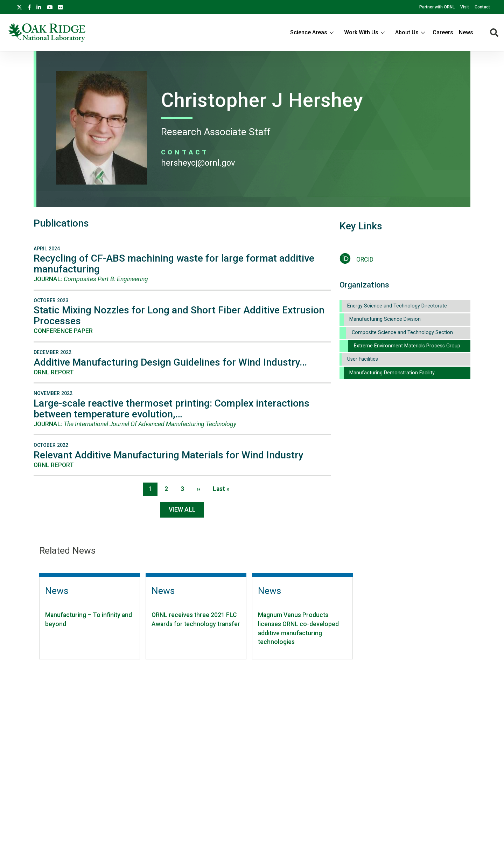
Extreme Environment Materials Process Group (407, 346)
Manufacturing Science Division (385, 319)
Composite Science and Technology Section (402, 332)
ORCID (365, 259)
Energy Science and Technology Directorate (397, 306)
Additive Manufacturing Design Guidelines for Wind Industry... (170, 362)
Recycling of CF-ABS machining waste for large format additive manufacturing (174, 264)
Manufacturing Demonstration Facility (392, 373)
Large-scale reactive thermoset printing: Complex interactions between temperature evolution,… (171, 409)
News (466, 32)
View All (182, 510)
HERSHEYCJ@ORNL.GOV (198, 163)
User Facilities (363, 359)
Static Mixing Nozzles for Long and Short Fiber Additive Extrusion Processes (179, 316)
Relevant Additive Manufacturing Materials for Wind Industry (169, 455)
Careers (443, 32)
